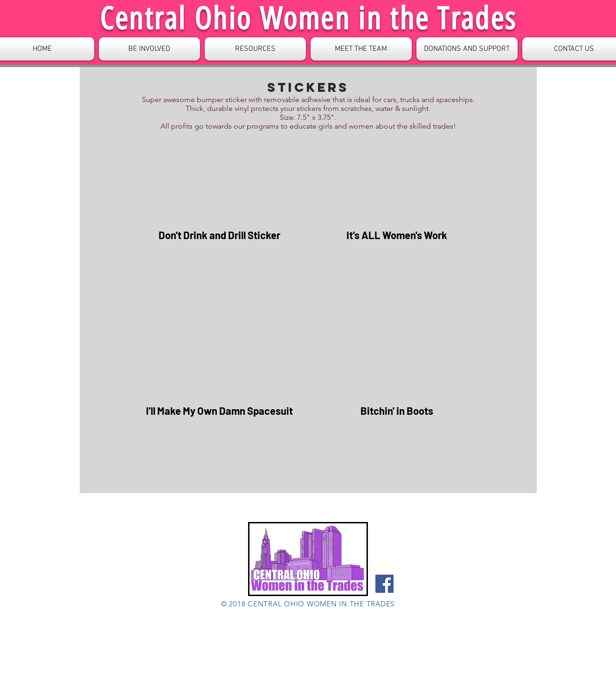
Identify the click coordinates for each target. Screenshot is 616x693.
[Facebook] (384, 584)
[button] (255, 49)
